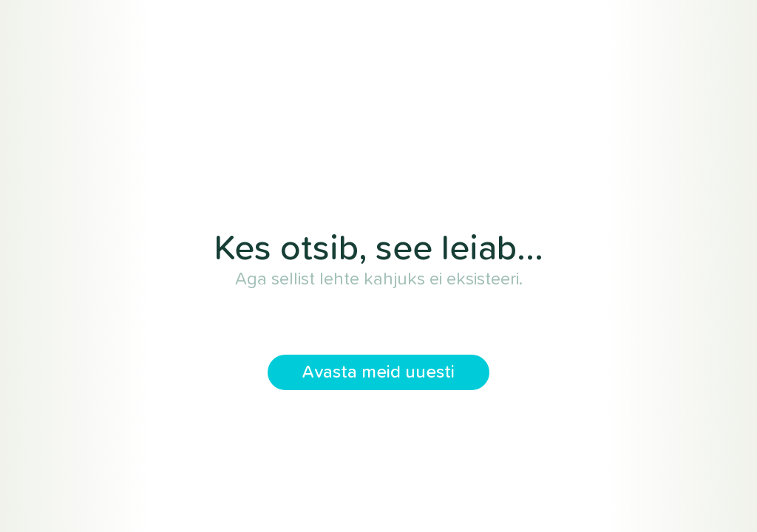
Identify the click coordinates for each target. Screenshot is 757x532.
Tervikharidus (378, 151)
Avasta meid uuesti (378, 372)
